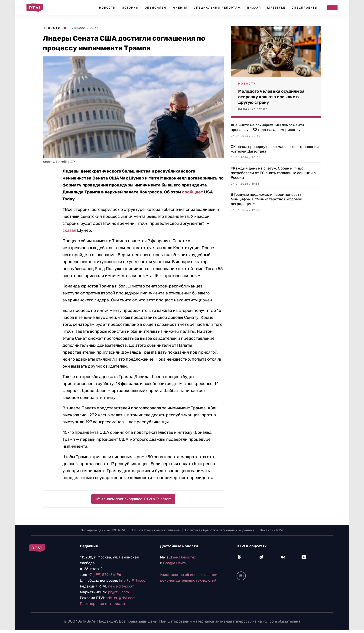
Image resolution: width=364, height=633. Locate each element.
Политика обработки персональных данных (220, 530)
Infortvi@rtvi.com (134, 580)
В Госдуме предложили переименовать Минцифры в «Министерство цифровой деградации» (266, 199)
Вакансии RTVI (271, 530)
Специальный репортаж (217, 8)
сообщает (193, 192)
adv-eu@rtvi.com (121, 598)
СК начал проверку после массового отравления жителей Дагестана (275, 149)
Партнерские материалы (102, 604)
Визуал (254, 8)
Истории (130, 8)
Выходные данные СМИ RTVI (103, 530)
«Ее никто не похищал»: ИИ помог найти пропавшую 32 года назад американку (267, 127)
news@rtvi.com (121, 586)
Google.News (174, 563)
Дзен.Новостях (183, 557)
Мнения (180, 8)
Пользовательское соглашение (155, 530)
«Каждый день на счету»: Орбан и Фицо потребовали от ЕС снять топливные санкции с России (273, 173)
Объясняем (156, 8)
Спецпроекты (305, 8)
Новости (107, 8)
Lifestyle (276, 8)
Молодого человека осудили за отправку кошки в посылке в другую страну (271, 97)
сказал (69, 230)
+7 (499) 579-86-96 (104, 575)
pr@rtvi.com (118, 592)
